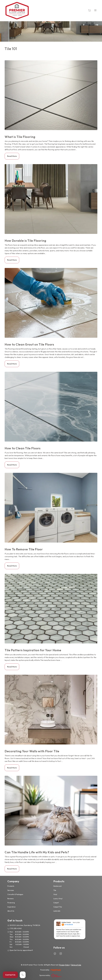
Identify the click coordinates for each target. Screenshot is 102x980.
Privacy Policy (65, 965)
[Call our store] (23, 975)
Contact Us (10, 975)
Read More (12, 156)
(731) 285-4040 (16, 928)
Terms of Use (76, 965)
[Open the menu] (95, 10)
